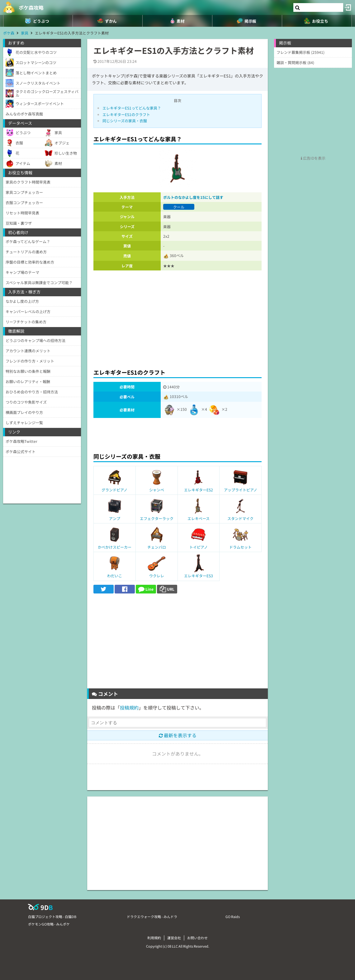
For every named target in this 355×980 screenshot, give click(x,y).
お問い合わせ (197, 938)
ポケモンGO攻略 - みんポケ (49, 924)
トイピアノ (199, 547)
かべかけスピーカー (115, 547)
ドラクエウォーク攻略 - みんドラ (152, 917)
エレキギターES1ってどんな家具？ (132, 108)
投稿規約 (129, 708)
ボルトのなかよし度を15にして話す (193, 197)
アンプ (115, 518)
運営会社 (174, 938)
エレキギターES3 (199, 576)
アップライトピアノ (241, 490)
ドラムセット (240, 547)
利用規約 (154, 938)
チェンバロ (157, 547)
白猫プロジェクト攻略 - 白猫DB (52, 917)
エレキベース (199, 518)
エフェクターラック (157, 518)
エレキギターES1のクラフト (126, 114)
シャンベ (157, 490)
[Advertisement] (177, 318)
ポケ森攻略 (31, 7)
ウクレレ (157, 576)
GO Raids (233, 917)
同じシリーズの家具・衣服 (125, 121)
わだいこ (115, 576)
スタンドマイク (240, 518)
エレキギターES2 (199, 490)
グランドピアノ (114, 490)
